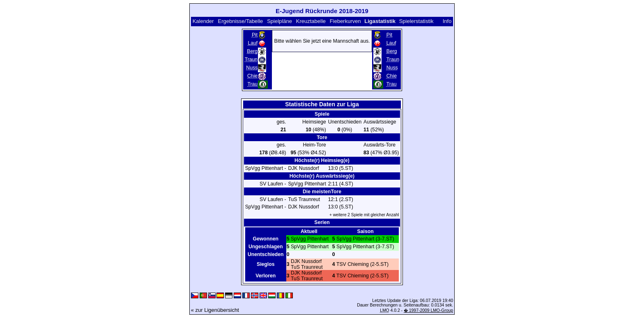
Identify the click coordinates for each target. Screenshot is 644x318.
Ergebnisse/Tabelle (241, 21)
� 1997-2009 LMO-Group (428, 310)
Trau (253, 84)
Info (447, 21)
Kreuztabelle (311, 21)
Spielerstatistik (416, 21)
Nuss (252, 68)
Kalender (203, 21)
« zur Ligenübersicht (215, 310)
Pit (255, 35)
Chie (252, 76)
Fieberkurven (345, 21)
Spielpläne (279, 21)
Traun (251, 59)
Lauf (253, 43)
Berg (252, 51)
